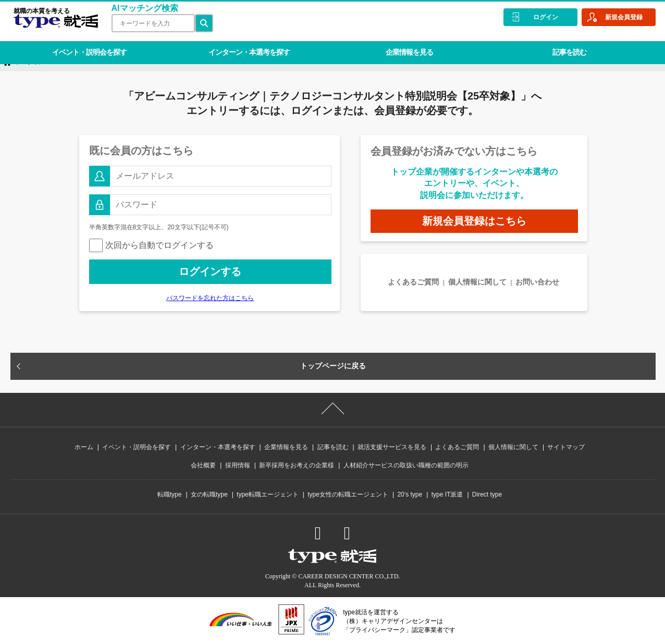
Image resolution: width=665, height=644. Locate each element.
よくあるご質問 (413, 282)
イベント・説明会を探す (87, 44)
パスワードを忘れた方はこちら (210, 298)
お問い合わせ (537, 282)
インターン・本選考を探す (242, 44)
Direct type (487, 494)
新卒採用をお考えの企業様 (297, 465)
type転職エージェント (268, 494)
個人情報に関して (477, 282)
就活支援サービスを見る (392, 447)
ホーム (84, 447)
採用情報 (238, 465)
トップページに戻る (333, 366)
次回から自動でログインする (151, 245)
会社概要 (203, 465)
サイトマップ (566, 447)
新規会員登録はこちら (474, 221)
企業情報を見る (397, 44)
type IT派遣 (447, 494)
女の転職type (209, 494)
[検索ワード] (149, 23)
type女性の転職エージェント (348, 494)
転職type (170, 494)
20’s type (410, 494)
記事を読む (552, 44)
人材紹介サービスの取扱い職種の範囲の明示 (406, 465)
